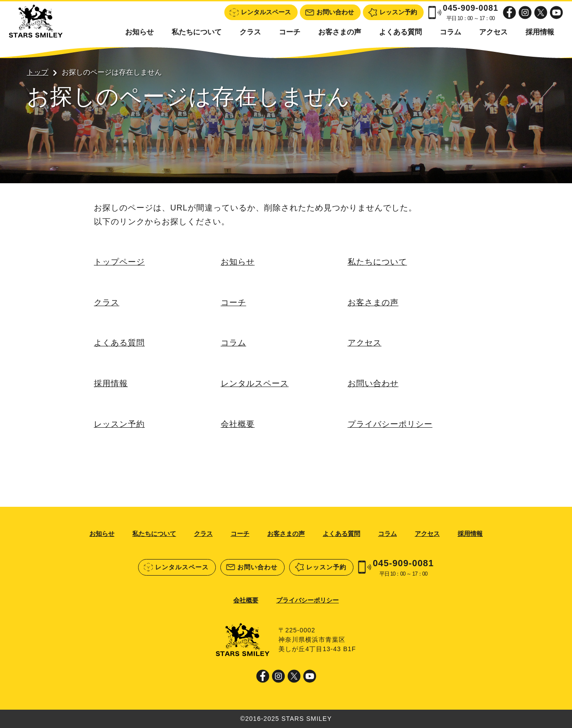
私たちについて (197, 32)
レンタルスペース (255, 383)
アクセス (493, 32)
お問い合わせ (373, 383)
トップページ (119, 262)
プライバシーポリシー (390, 424)
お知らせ (139, 32)
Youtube (556, 13)
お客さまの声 (340, 32)
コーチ (290, 32)
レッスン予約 (119, 424)
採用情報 (540, 32)
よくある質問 (400, 32)
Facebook (509, 13)
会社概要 (238, 424)
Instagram (525, 13)
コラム (450, 32)
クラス (250, 32)
